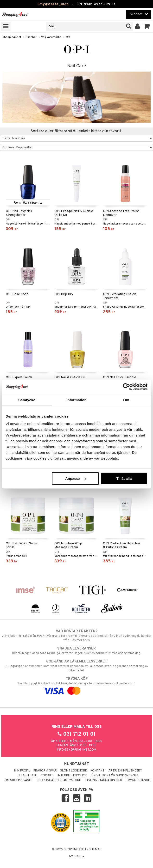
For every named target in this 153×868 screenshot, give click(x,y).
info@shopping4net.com (77, 750)
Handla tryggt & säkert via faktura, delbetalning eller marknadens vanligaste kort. (76, 685)
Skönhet (31, 37)
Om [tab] (126, 400)
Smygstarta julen (53, 4)
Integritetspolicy (72, 776)
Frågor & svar (45, 771)
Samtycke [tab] (27, 400)
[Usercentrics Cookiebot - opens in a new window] (126, 387)
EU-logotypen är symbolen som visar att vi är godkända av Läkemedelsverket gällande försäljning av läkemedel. (76, 666)
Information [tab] (76, 400)
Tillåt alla (124, 478)
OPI (68, 37)
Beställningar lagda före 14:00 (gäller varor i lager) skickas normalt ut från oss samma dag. (76, 651)
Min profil (22, 771)
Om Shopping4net (19, 780)
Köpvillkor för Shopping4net (115, 776)
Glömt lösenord (74, 771)
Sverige (77, 856)
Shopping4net (12, 37)
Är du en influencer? (125, 771)
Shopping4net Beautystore (59, 780)
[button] (147, 26)
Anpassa (76, 478)
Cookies (47, 776)
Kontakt (97, 771)
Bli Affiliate (27, 776)
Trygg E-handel (139, 780)
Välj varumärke (51, 37)
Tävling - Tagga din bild (103, 780)
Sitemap (95, 850)
